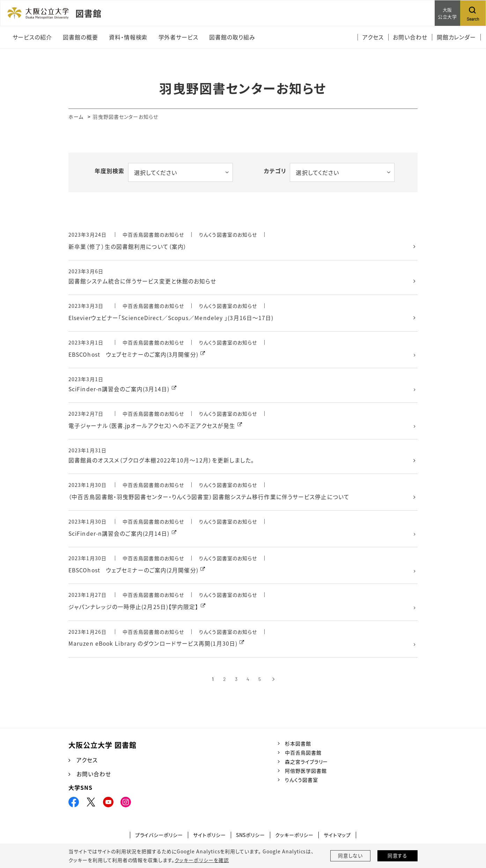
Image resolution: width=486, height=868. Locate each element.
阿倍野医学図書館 (306, 774)
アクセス (87, 763)
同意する (398, 856)
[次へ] (273, 682)
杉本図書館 (298, 747)
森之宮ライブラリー (307, 765)
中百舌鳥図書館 (303, 756)
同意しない (351, 856)
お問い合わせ (94, 777)
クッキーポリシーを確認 (201, 860)
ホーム (76, 117)
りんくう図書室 (301, 783)
